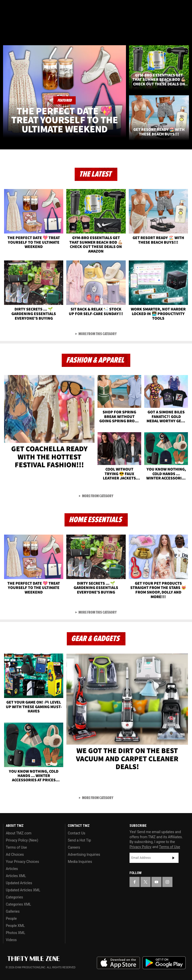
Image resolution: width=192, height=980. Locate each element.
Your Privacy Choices (22, 862)
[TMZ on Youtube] (26, 8)
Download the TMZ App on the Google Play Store (164, 963)
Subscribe (173, 858)
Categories (14, 897)
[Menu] (7, 34)
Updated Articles (19, 883)
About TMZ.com (19, 833)
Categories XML (18, 904)
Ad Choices (15, 854)
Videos (11, 940)
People (11, 919)
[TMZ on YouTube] (156, 882)
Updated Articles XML (23, 890)
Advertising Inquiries (84, 854)
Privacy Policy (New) (22, 840)
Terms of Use (16, 847)
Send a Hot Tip (79, 840)
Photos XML (15, 933)
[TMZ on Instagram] (37, 8)
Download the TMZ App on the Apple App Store (118, 963)
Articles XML (16, 876)
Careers (74, 847)
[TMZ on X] (16, 8)
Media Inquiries (80, 862)
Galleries (13, 911)
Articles (12, 869)
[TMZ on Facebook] (6, 8)
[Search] (185, 34)
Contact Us (77, 833)
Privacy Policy (140, 847)
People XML (15, 926)
